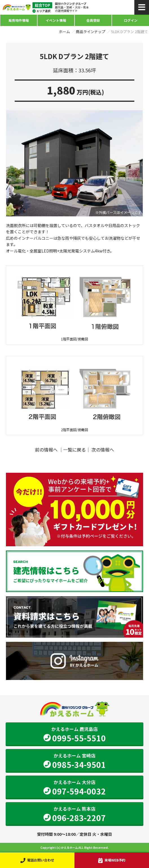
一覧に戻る (74, 450)
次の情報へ (103, 450)
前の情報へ (46, 450)
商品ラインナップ (91, 32)
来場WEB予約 (112, 860)
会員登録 (93, 20)
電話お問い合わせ (37, 860)
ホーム (64, 32)
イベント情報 (56, 20)
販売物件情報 (19, 20)
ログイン (131, 20)
